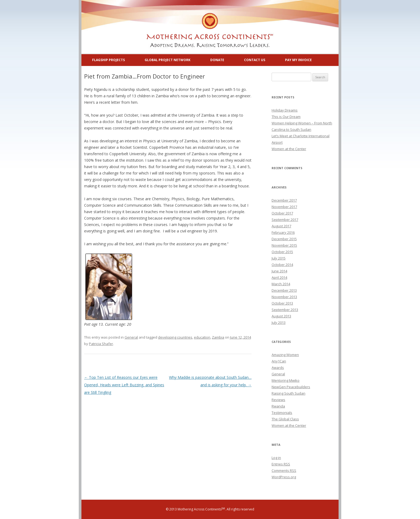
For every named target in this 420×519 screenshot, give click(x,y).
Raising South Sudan (288, 393)
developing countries (175, 337)
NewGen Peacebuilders (291, 387)
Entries (281, 464)
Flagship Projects (108, 60)
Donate (217, 60)
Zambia (218, 337)
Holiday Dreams (285, 110)
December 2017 (284, 200)
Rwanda (278, 406)
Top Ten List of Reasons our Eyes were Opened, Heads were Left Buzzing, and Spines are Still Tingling (124, 385)
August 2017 (281, 226)
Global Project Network (168, 60)
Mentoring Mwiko (286, 380)
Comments (284, 470)
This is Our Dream (286, 117)
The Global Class (285, 419)
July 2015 (279, 258)
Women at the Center (289, 149)
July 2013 (279, 322)
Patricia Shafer (101, 344)
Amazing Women (285, 355)
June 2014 (279, 271)
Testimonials (282, 413)
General (131, 337)
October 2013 (282, 303)
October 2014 (282, 265)
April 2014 (279, 277)
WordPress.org (284, 477)
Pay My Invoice (298, 60)
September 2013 (285, 310)
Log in (276, 458)
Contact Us (255, 60)
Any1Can (279, 361)
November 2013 (284, 297)
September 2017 (285, 220)
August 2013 (281, 316)
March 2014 (281, 284)
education (202, 337)
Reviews (278, 400)
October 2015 (282, 252)
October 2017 (282, 213)
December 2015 (284, 239)
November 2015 (284, 245)
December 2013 (284, 290)
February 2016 (283, 232)
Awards (278, 368)
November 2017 (284, 207)
